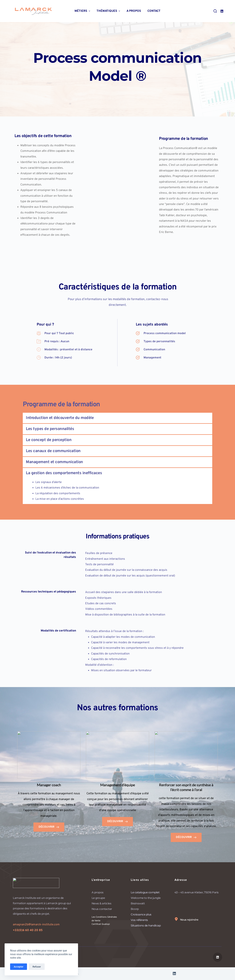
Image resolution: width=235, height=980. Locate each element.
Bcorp (135, 909)
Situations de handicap (146, 925)
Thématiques (109, 11)
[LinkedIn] (222, 11)
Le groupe (98, 898)
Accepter (19, 967)
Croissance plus (141, 914)
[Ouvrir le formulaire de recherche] (215, 11)
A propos (134, 11)
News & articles (102, 903)
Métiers (83, 11)
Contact (154, 11)
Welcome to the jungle (146, 898)
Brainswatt (138, 903)
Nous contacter (102, 909)
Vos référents (139, 920)
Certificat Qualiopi (103, 924)
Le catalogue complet (145, 892)
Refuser (37, 967)
